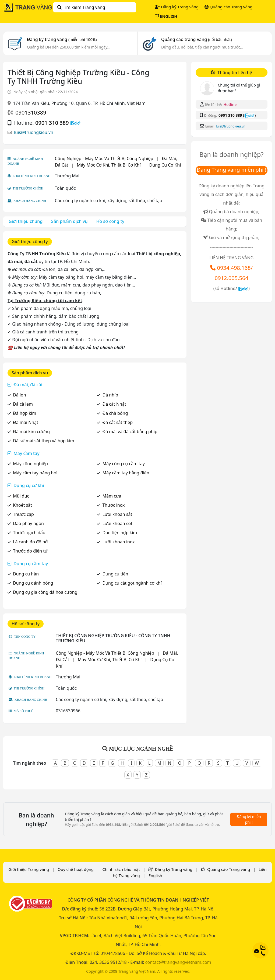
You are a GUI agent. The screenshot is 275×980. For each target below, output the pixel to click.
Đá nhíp (110, 395)
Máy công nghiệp (30, 464)
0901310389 (31, 113)
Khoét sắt (22, 505)
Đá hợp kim (24, 413)
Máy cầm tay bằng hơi (35, 473)
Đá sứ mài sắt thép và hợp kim (44, 441)
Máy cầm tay (27, 453)
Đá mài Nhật (26, 422)
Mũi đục (21, 496)
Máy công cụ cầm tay (123, 464)
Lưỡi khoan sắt (117, 514)
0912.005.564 (232, 278)
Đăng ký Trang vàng (177, 7)
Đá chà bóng (115, 413)
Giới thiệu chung (26, 221)
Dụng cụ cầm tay (31, 564)
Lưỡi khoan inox (118, 542)
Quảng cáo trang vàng (196, 39)
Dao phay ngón (28, 523)
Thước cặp (23, 514)
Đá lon (20, 395)
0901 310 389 (52, 123)
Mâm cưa (112, 496)
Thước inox (113, 505)
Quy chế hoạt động (76, 869)
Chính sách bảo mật (121, 869)
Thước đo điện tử (30, 551)
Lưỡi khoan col (117, 523)
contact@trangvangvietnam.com (178, 962)
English (155, 875)
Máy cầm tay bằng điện (126, 473)
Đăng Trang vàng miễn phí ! (232, 170)
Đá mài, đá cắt (28, 385)
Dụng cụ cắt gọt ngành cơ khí (132, 583)
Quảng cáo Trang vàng (228, 7)
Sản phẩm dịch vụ (69, 221)
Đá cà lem (23, 404)
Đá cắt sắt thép (117, 422)
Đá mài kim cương (31, 432)
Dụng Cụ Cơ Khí (165, 165)
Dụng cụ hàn (26, 574)
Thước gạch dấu (29, 533)
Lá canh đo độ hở (30, 542)
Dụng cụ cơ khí (29, 485)
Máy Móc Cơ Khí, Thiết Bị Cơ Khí (109, 165)
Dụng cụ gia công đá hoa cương (45, 592)
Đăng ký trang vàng (62, 39)
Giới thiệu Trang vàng (29, 869)
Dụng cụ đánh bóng (33, 583)
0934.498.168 (234, 268)
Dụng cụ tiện (115, 574)
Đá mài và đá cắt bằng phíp (130, 432)
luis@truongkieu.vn (34, 132)
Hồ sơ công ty (110, 221)
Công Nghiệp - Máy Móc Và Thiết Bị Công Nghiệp (104, 158)
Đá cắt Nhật (114, 404)
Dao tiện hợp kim (120, 533)
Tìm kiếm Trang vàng (81, 7)
